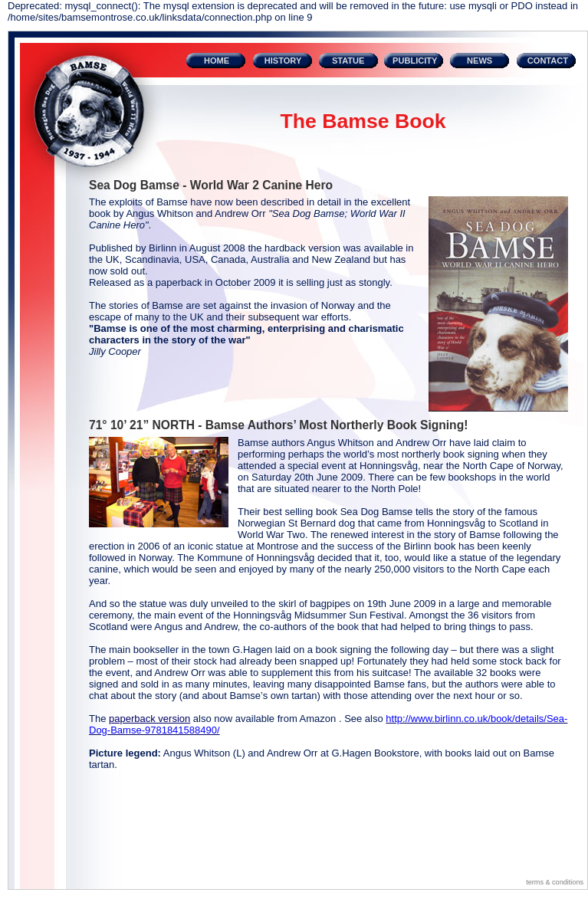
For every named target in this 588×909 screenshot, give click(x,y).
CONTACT (548, 61)
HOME (217, 61)
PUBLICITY (415, 61)
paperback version (149, 719)
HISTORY (283, 61)
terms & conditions (555, 882)
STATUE (348, 61)
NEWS (480, 61)
